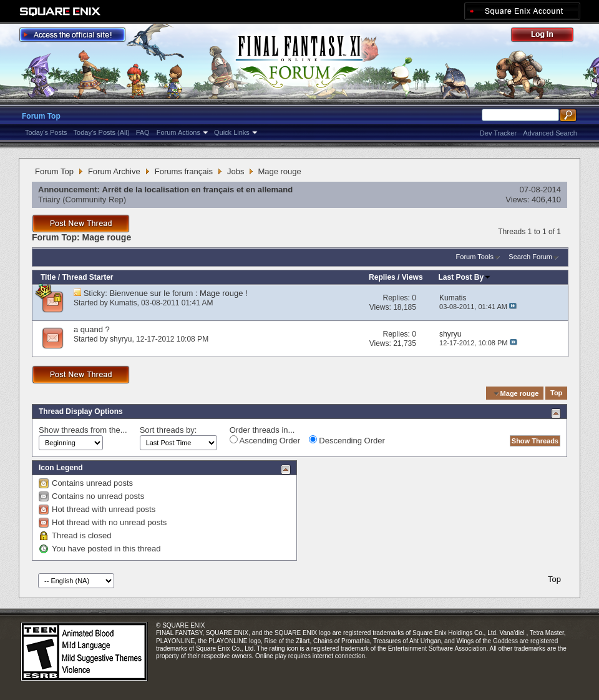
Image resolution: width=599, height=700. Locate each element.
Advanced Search (550, 133)
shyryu (121, 339)
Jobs (236, 171)
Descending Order (347, 440)
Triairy (49, 200)
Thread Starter (87, 277)
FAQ (143, 132)
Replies (382, 277)
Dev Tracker (498, 133)
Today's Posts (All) (102, 132)
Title (48, 277)
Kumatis (123, 303)
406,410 (546, 200)
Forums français (184, 171)
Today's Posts (46, 132)
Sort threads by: (168, 430)
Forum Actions (178, 132)
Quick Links (232, 132)
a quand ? (92, 329)
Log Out (548, 37)
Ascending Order (265, 440)
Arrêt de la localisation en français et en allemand (198, 190)
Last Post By (465, 277)
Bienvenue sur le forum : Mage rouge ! (179, 293)
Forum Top (41, 116)
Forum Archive (114, 171)
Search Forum (530, 257)
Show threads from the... (83, 430)
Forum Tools (475, 257)
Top (556, 393)
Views (412, 277)
